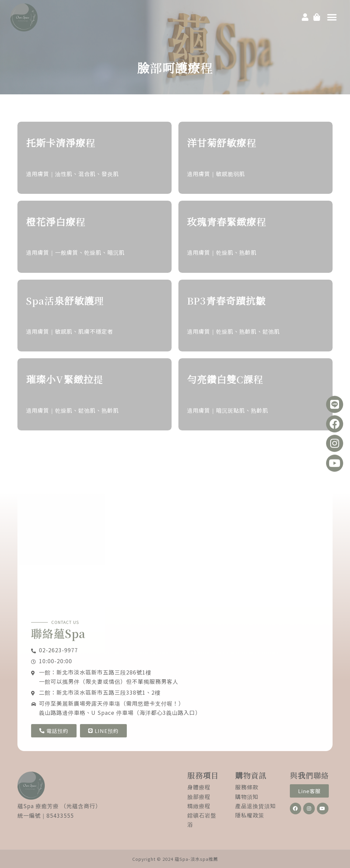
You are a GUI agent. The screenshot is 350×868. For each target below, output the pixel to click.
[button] (332, 18)
